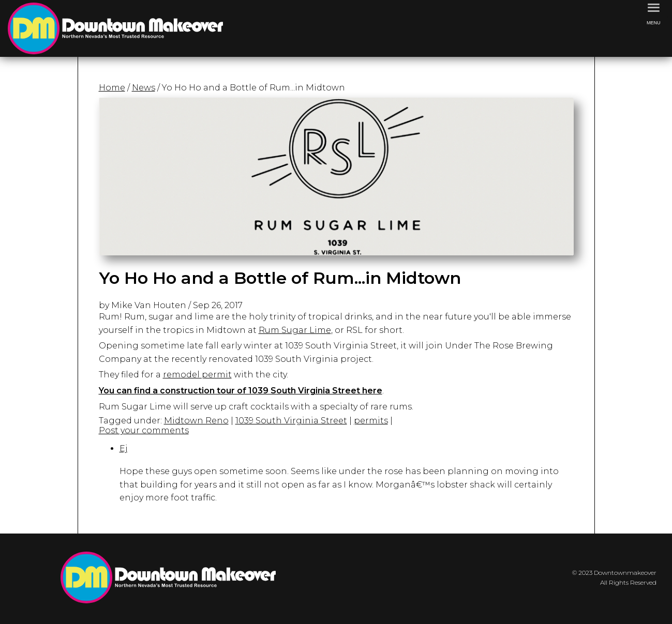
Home (112, 88)
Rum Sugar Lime (295, 330)
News (144, 88)
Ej (124, 448)
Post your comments (144, 430)
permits (371, 421)
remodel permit (197, 375)
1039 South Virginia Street (291, 421)
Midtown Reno (196, 421)
